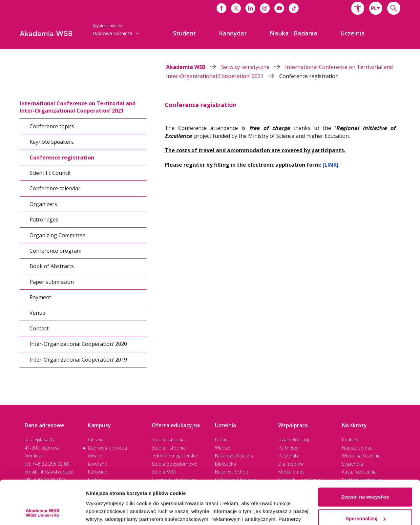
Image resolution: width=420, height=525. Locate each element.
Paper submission (52, 282)
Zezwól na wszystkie (365, 456)
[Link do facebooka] (221, 8)
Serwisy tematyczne (253, 67)
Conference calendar (55, 188)
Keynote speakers (52, 142)
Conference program (55, 251)
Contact (39, 328)
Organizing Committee (57, 235)
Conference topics (52, 126)
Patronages (44, 220)
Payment (40, 297)
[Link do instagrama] (265, 8)
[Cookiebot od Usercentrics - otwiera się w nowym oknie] (42, 512)
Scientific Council (50, 173)
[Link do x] (236, 8)
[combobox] (376, 8)
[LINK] (331, 165)
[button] (358, 8)
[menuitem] (184, 33)
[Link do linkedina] (250, 8)
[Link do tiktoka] (294, 8)
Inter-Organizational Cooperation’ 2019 (78, 360)
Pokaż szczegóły (106, 512)
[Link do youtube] (279, 8)
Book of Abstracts (52, 266)
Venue (37, 313)
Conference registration (309, 76)
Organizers (43, 204)
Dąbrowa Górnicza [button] (116, 33)
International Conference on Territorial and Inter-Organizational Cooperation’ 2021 (78, 107)
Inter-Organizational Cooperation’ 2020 (78, 344)
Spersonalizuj (366, 477)
